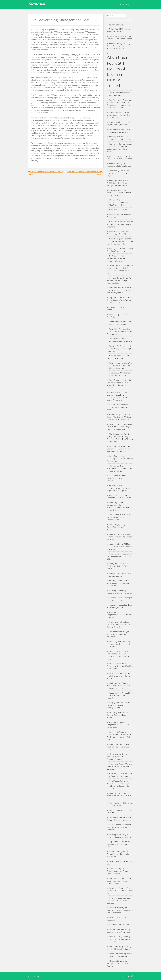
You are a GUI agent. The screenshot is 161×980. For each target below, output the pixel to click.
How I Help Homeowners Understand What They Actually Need (119, 407)
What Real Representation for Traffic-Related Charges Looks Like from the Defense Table (120, 241)
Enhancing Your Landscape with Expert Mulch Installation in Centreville (119, 644)
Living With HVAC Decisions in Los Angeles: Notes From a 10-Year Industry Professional (119, 290)
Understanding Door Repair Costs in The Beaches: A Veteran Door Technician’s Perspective (119, 417)
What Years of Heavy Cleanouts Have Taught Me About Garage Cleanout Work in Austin (120, 427)
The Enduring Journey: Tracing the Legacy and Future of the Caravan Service (119, 517)
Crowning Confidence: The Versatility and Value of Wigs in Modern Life (118, 583)
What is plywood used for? (119, 210)
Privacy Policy (125, 4)
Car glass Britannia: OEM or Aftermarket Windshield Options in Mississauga (120, 547)
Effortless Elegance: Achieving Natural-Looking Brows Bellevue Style (119, 796)
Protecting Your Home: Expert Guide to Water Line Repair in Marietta (119, 715)
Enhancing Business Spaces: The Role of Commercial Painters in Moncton (120, 676)
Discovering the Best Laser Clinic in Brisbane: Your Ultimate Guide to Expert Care (119, 624)
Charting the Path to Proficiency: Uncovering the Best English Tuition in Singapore (119, 488)
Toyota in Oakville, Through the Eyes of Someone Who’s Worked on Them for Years (120, 300)
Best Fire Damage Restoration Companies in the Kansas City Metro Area (119, 854)
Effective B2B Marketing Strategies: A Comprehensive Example (118, 963)
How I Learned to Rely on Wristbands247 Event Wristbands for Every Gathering (119, 193)
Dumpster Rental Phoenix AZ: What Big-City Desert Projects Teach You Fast (119, 280)
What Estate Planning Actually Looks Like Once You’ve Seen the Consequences (119, 332)
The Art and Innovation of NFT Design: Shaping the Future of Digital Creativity (120, 881)
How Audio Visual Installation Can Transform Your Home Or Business (119, 900)
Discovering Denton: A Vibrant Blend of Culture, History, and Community (119, 766)
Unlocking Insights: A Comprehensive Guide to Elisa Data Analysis (118, 725)
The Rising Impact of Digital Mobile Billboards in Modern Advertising (118, 634)
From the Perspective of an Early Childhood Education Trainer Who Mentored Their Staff (120, 449)
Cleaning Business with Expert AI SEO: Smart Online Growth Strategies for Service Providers (119, 183)
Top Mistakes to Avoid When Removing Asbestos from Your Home (119, 844)
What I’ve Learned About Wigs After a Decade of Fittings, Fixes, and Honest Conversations (119, 366)
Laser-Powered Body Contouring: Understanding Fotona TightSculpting (120, 459)
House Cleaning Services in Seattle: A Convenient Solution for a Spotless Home (119, 871)
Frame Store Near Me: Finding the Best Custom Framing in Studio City (120, 891)
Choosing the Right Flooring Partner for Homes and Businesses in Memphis (118, 46)
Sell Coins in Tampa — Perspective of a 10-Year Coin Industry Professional (118, 258)
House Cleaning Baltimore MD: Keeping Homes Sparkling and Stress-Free (120, 827)
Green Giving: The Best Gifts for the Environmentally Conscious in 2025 (120, 556)
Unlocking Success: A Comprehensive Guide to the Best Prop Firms (120, 615)
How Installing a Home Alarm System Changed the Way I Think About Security (119, 115)
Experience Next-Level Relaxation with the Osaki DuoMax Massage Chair (120, 666)
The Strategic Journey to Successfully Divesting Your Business (117, 527)
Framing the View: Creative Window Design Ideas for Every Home (119, 747)
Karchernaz (37, 4)
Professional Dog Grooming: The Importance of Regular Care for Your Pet (119, 939)
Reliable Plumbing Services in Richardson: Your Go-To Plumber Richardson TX (119, 537)
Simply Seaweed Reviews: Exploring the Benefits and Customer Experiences (118, 757)
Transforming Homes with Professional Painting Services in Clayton (119, 173)
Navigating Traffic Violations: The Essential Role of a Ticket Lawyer (119, 566)
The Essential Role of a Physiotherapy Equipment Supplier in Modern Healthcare (120, 468)
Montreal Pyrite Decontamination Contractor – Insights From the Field (118, 203)
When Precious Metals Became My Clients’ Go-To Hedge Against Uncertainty (120, 224)
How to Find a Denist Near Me (121, 925)
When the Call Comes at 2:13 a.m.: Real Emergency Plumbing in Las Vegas (119, 349)
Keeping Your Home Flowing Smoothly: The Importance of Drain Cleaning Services (120, 705)
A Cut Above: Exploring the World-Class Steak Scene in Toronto (118, 478)
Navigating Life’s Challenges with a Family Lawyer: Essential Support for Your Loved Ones (118, 686)
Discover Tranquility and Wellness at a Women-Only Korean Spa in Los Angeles (120, 910)
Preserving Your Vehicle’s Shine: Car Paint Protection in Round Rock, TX (120, 695)
